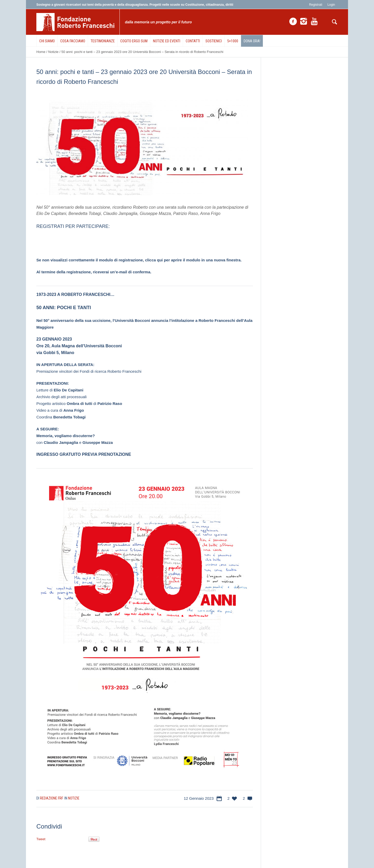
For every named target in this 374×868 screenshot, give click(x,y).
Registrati (316, 5)
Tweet (41, 839)
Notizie (54, 52)
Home (41, 52)
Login (331, 5)
